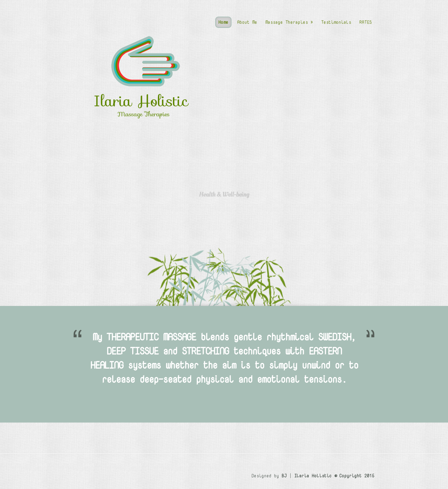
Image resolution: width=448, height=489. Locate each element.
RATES (366, 22)
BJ (284, 476)
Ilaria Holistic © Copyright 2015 (334, 476)
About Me (247, 22)
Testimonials (336, 22)
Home (223, 22)
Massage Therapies (289, 22)
